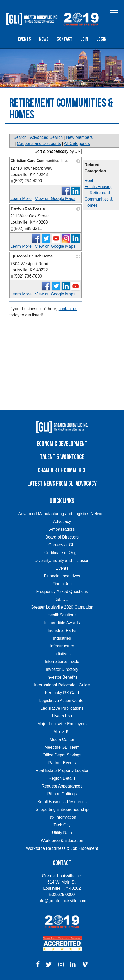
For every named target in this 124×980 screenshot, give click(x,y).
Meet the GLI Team (62, 747)
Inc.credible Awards (62, 623)
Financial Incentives (62, 576)
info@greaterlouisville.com (62, 901)
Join (84, 39)
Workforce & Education (62, 841)
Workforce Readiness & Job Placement (62, 848)
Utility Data (62, 833)
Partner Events (62, 763)
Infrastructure (62, 646)
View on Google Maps (55, 199)
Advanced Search (46, 137)
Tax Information (62, 817)
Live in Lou (62, 716)
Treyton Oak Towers (28, 208)
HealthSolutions (62, 615)
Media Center (62, 739)
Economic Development (62, 444)
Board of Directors (62, 537)
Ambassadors (62, 529)
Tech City (62, 825)
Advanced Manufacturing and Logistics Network (62, 514)
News (44, 39)
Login (101, 39)
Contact (65, 39)
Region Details (62, 778)
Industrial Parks (62, 630)
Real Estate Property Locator (62, 771)
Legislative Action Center (62, 701)
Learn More (21, 199)
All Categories (77, 144)
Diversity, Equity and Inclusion (62, 560)
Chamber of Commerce (62, 470)
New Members (79, 137)
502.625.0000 (62, 895)
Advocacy (62, 522)
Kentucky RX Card (62, 693)
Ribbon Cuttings (62, 794)
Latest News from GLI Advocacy (62, 484)
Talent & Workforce (62, 457)
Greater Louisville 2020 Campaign (62, 607)
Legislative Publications (62, 708)
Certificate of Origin (62, 553)
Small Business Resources (62, 802)
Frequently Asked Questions (62, 592)
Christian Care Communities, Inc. (39, 161)
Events (24, 39)
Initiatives (62, 654)
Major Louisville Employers (62, 724)
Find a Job (62, 584)
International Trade (62, 662)
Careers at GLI (62, 545)
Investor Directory (62, 669)
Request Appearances (62, 786)
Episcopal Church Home (32, 256)
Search (20, 137)
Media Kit (62, 732)
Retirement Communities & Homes (98, 199)
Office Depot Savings (62, 755)
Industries (62, 638)
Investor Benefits (62, 677)
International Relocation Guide (62, 685)
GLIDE (62, 599)
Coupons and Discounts (39, 144)
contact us (68, 309)
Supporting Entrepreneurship (62, 809)
